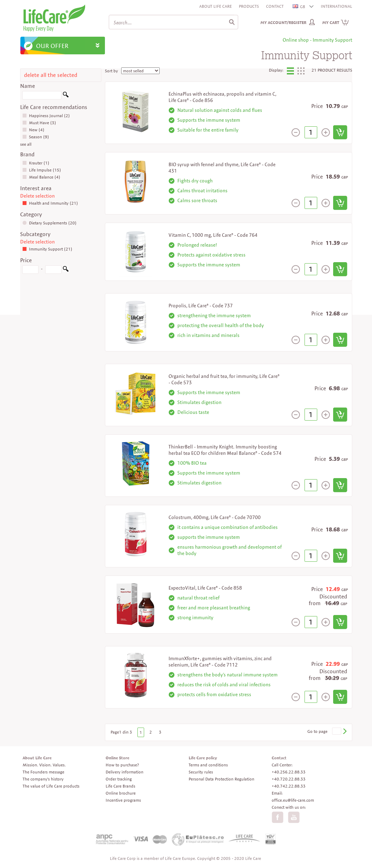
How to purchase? (122, 765)
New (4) (33, 130)
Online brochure (121, 793)
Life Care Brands (120, 786)
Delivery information (125, 772)
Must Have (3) (39, 123)
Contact (275, 6)
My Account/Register (283, 22)
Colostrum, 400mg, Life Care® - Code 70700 (215, 517)
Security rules (201, 772)
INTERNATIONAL (336, 6)
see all (26, 144)
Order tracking (119, 779)
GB (299, 7)
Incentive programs (123, 800)
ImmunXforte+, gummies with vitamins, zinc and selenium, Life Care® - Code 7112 (220, 662)
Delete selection (37, 196)
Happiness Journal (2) (46, 116)
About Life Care (215, 6)
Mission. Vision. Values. (44, 765)
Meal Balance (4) (41, 177)
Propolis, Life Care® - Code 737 (201, 306)
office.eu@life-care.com (293, 800)
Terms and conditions (208, 765)
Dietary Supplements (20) (49, 223)
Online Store (117, 758)
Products (249, 6)
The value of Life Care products (51, 786)
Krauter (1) (36, 163)
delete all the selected (51, 75)
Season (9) (36, 137)
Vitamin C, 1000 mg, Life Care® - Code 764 (213, 235)
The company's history (43, 779)
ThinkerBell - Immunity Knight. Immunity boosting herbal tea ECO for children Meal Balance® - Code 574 (225, 450)
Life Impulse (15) (42, 170)
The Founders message (43, 772)
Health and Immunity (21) (50, 203)
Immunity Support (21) (47, 249)
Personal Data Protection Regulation (222, 779)
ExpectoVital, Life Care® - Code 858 (205, 588)
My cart (336, 22)
